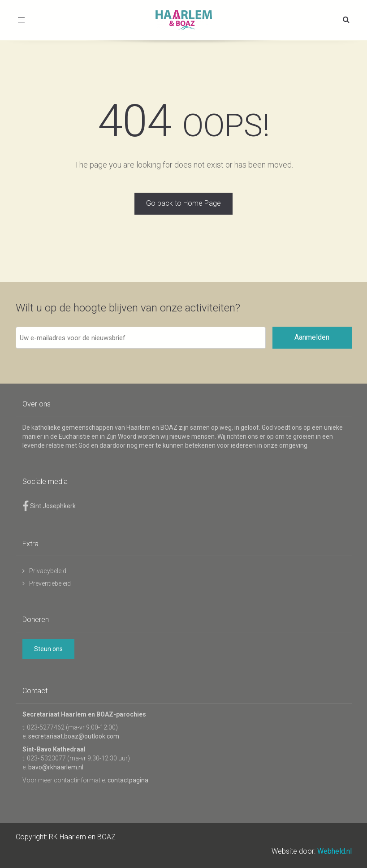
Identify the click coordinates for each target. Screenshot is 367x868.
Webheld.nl (335, 851)
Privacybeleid (48, 571)
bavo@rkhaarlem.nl (56, 767)
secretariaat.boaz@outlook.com (74, 736)
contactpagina (128, 780)
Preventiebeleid (50, 583)
